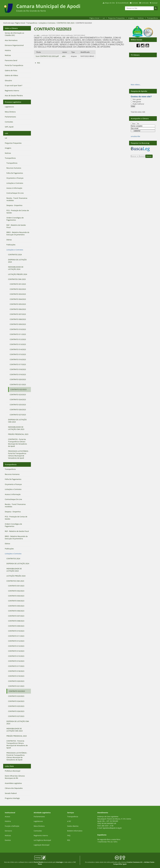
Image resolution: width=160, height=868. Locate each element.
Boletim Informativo (75, 831)
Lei (104, 18)
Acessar (155, 3)
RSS (39, 63)
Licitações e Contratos (47, 23)
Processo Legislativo (13, 102)
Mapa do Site (110, 3)
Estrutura (8, 831)
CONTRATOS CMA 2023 (66, 23)
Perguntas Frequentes (116, 18)
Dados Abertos (73, 826)
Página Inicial (94, 18)
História (8, 821)
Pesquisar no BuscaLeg (140, 143)
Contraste (145, 3)
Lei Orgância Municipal (42, 840)
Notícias (141, 18)
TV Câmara (135, 55)
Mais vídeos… (136, 85)
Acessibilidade (123, 3)
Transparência (152, 18)
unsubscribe (135, 136)
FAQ (69, 835)
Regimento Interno (41, 835)
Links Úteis (9, 766)
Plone (40, 864)
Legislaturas (38, 821)
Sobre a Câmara (11, 28)
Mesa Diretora (39, 826)
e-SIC (69, 821)
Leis (6, 133)
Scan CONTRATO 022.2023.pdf (47, 56)
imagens (131, 18)
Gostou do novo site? (141, 97)
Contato (135, 3)
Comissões (38, 831)
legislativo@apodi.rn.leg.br (112, 828)
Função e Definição (12, 826)
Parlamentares (39, 817)
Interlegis (59, 862)
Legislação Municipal (42, 845)
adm (38, 35)
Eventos (8, 840)
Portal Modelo (39, 862)
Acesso (7, 817)
